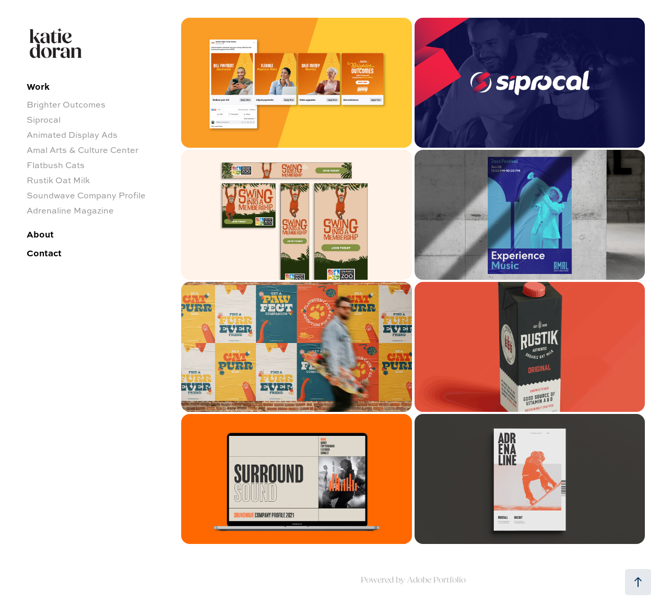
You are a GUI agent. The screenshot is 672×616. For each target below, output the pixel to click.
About (40, 234)
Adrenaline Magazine (70, 210)
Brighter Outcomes (66, 104)
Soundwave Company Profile (86, 195)
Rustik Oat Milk (58, 180)
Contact (44, 253)
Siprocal (44, 120)
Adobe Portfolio (437, 580)
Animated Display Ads (72, 135)
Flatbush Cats (56, 165)
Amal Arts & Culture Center (82, 150)
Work (38, 86)
